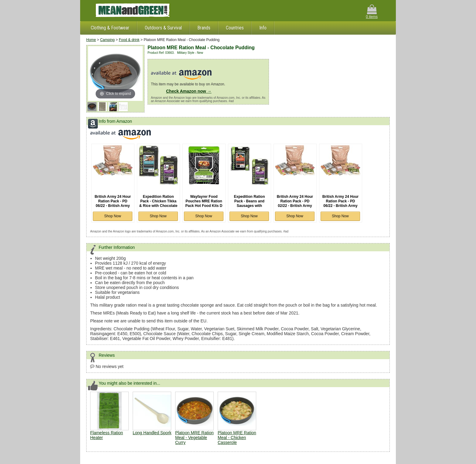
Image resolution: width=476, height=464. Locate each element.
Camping (107, 40)
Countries (235, 28)
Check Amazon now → (189, 91)
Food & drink (129, 40)
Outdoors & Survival (163, 28)
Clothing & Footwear (110, 28)
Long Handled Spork (152, 433)
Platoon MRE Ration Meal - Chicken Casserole (237, 438)
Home (91, 40)
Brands (204, 28)
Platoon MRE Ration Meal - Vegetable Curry (194, 438)
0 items (372, 12)
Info (263, 28)
